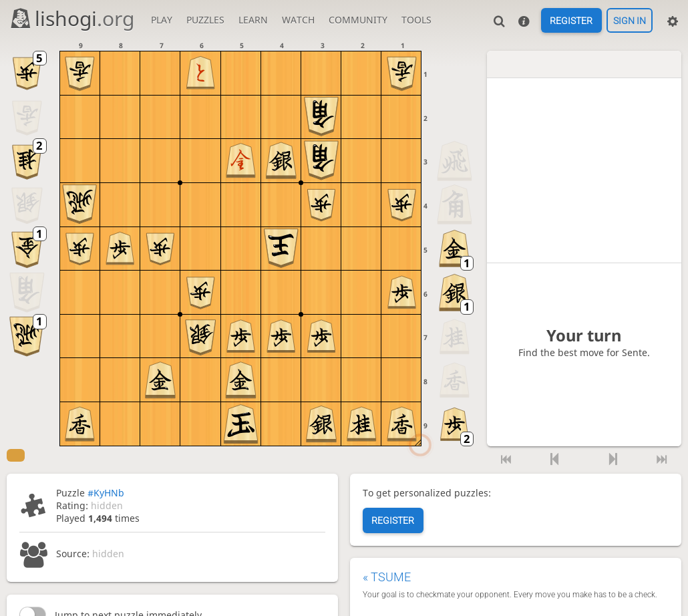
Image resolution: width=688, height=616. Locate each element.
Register (571, 21)
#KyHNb (106, 493)
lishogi (72, 18)
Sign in (630, 21)
